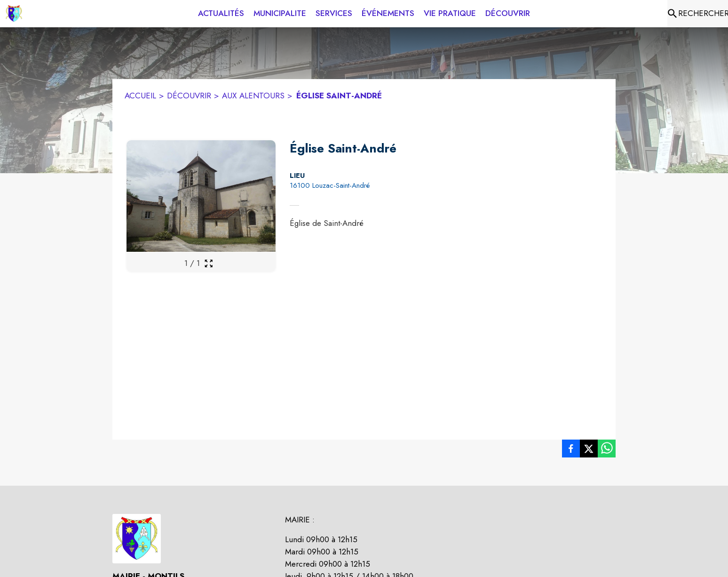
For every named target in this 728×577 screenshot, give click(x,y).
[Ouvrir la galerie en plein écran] (209, 263)
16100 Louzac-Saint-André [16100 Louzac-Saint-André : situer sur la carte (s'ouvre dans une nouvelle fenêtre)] (330, 185)
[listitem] (571, 450)
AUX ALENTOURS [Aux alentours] (253, 96)
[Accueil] (14, 14)
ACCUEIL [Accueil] (140, 96)
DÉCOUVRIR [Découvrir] (189, 96)
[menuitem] (221, 14)
